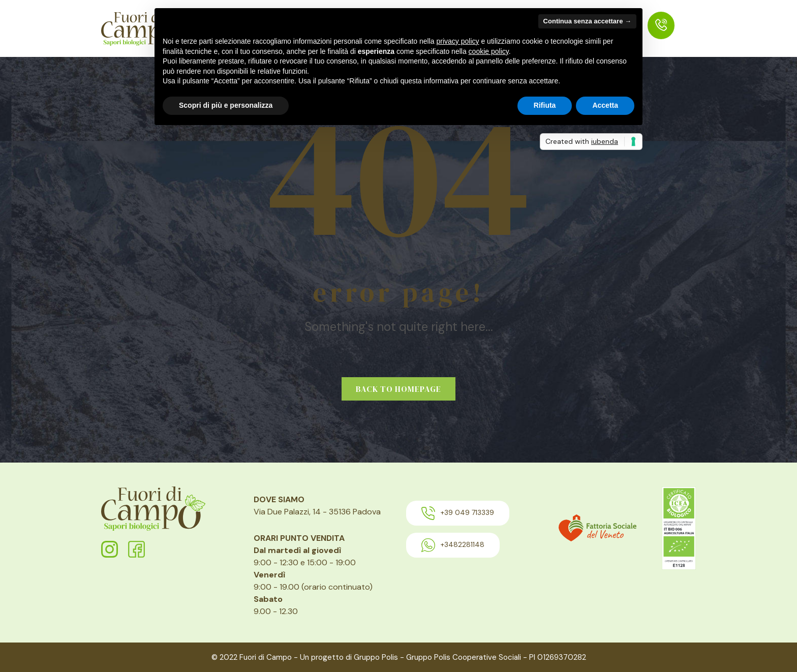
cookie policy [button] (489, 51)
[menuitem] (661, 25)
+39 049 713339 (458, 513)
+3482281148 (453, 545)
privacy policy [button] (458, 41)
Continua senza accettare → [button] (587, 21)
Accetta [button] (605, 105)
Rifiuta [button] (545, 105)
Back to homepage (398, 389)
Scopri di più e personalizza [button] (226, 105)
